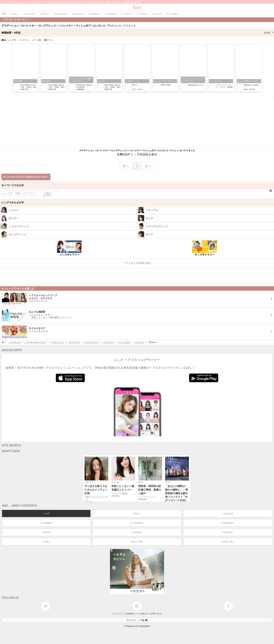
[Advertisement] (137, 122)
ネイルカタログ (228, 523)
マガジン (137, 514)
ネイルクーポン (137, 542)
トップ (46, 514)
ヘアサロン (46, 532)
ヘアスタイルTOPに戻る (137, 263)
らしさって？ (118, 614)
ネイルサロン (137, 532)
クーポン (46, 542)
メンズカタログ (46, 523)
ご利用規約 (129, 614)
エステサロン (228, 532)
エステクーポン (228, 542)
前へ (126, 166)
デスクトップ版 (137, 620)
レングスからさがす (13, 202)
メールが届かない (142, 614)
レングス (13, 40)
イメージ (25, 40)
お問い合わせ (156, 614)
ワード (49, 40)
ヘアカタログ (228, 514)
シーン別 (37, 40)
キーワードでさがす (13, 185)
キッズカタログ (137, 523)
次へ (148, 166)
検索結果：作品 (138, 33)
